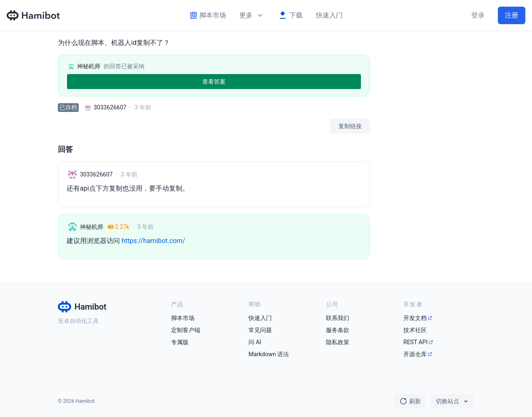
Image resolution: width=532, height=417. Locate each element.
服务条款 (338, 330)
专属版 (180, 342)
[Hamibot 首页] (34, 15)
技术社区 (415, 330)
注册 (512, 15)
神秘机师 (92, 227)
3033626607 (110, 107)
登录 (478, 15)
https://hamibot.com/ (153, 241)
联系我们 (338, 318)
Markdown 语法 (269, 354)
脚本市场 (183, 318)
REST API (415, 342)
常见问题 (260, 330)
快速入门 (329, 15)
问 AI (255, 342)
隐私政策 (338, 342)
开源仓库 (415, 354)
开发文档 (415, 318)
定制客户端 (186, 330)
